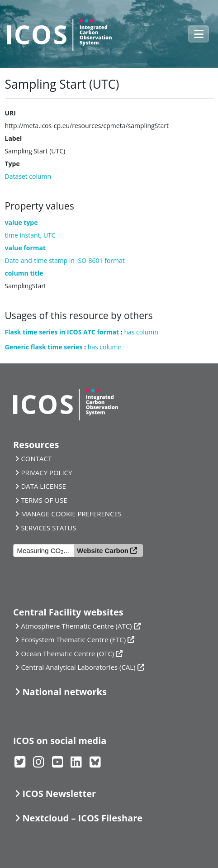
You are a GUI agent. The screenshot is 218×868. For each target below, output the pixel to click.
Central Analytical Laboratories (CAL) (78, 667)
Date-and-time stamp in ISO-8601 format (65, 260)
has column (141, 332)
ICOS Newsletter (59, 794)
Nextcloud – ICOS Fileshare (82, 818)
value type (21, 222)
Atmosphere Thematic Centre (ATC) (76, 626)
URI (10, 113)
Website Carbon (103, 551)
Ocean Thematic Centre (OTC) (67, 653)
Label (14, 138)
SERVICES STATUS (48, 528)
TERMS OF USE (44, 500)
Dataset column (28, 176)
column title (24, 273)
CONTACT (36, 458)
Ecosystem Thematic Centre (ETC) (73, 639)
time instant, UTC (30, 235)
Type (12, 164)
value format (26, 248)
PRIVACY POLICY (46, 472)
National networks (64, 692)
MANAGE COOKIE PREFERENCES (71, 514)
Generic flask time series (44, 347)
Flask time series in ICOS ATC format (62, 332)
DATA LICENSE (43, 486)
